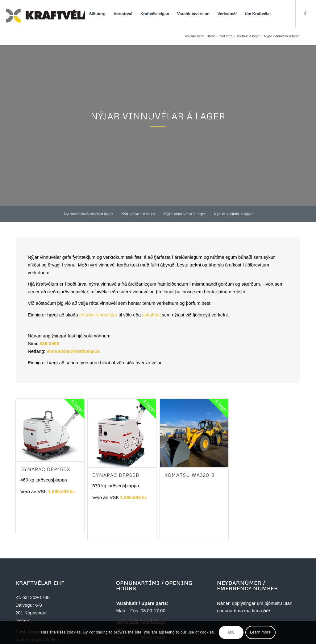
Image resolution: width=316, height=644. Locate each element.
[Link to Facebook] (305, 14)
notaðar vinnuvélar (98, 315)
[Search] (281, 14)
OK (231, 632)
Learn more (260, 632)
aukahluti (151, 315)
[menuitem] (98, 14)
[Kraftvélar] (52, 14)
